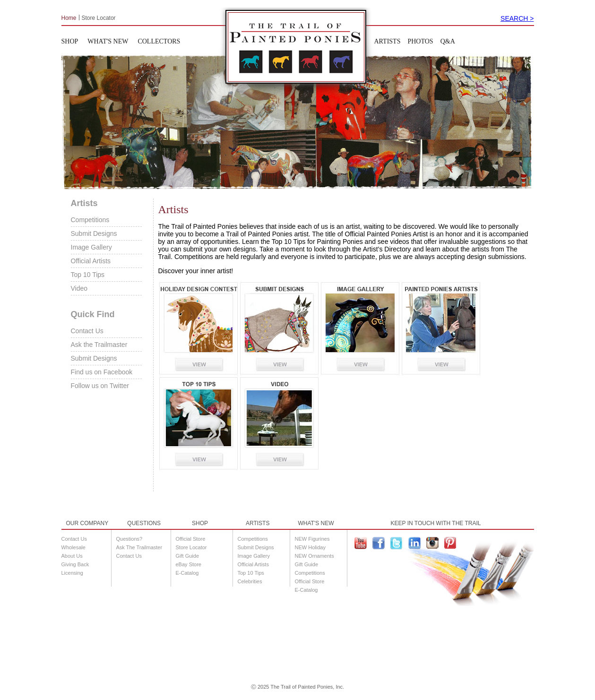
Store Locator (99, 17)
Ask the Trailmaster (99, 345)
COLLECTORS (159, 41)
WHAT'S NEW (108, 41)
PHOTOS (420, 41)
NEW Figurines (312, 539)
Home (69, 17)
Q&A (448, 41)
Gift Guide (188, 556)
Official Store (191, 539)
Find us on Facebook (102, 372)
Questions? (129, 539)
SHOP (70, 41)
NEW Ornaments (315, 556)
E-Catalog (187, 573)
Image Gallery (91, 247)
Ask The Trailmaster (139, 547)
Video (79, 288)
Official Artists (91, 261)
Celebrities (250, 581)
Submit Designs (94, 233)
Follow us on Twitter (100, 386)
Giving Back (75, 564)
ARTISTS (388, 41)
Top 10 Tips (88, 275)
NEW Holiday (310, 547)
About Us (72, 556)
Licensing (72, 573)
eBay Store (189, 564)
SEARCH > (517, 18)
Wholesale (73, 547)
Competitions (90, 220)
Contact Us (87, 331)
